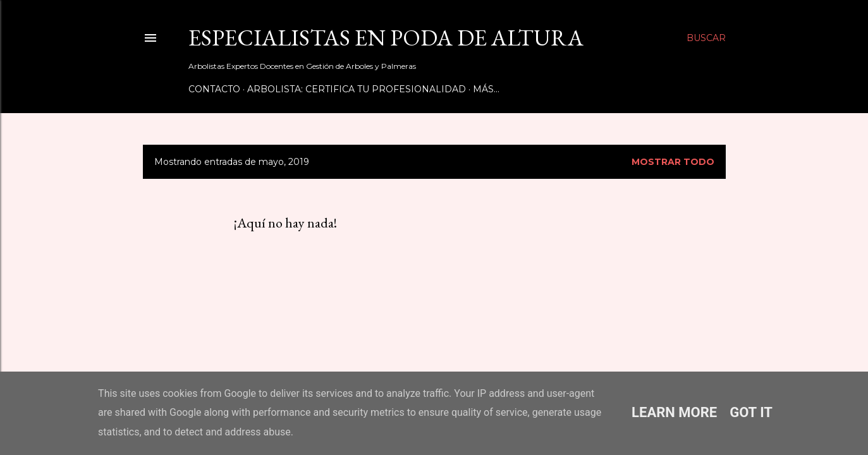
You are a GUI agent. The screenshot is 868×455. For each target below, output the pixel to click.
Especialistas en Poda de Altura (386, 38)
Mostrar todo (673, 162)
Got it (751, 412)
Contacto (214, 89)
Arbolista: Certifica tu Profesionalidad (357, 89)
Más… (486, 89)
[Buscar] (706, 38)
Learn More (674, 412)
